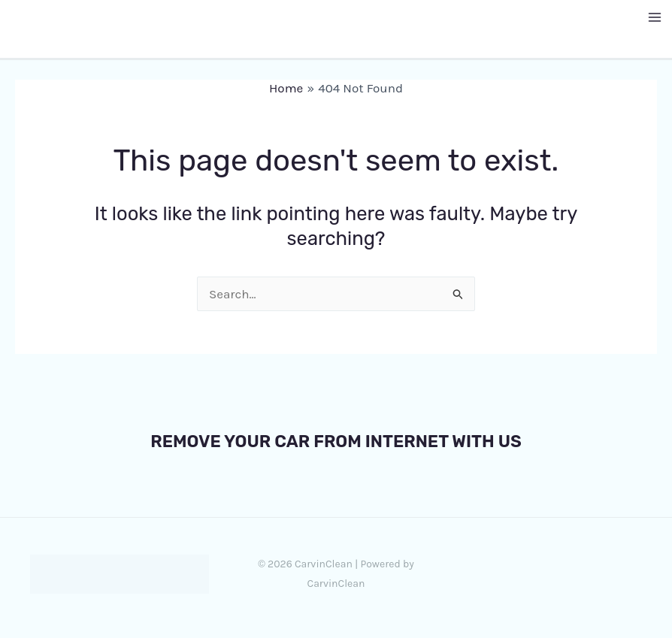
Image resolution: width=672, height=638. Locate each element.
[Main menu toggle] (655, 17)
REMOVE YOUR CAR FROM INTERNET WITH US (336, 441)
